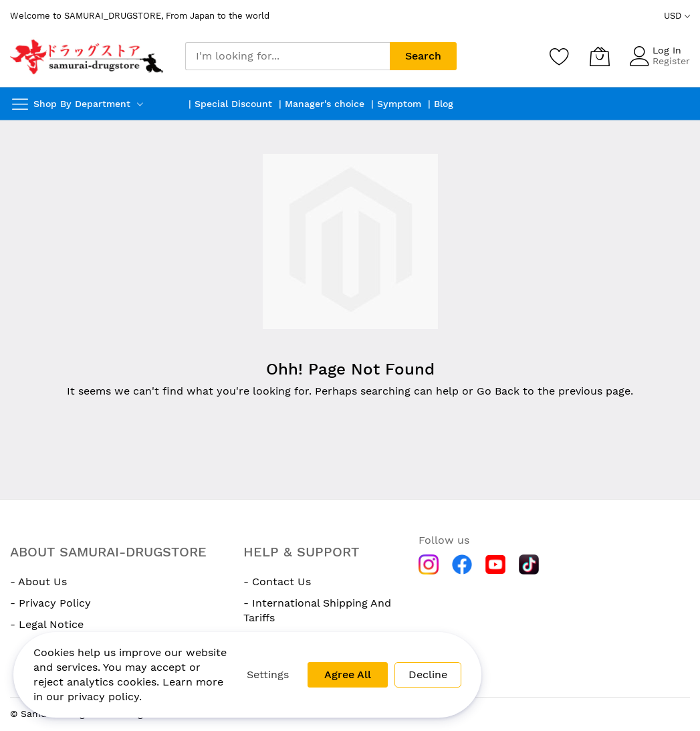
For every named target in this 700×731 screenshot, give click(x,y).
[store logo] (88, 56)
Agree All (348, 674)
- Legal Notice (47, 624)
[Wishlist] (560, 56)
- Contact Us (277, 582)
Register (671, 61)
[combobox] (287, 56)
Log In (667, 50)
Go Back (498, 391)
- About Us (38, 582)
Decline (428, 674)
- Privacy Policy (50, 603)
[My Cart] (600, 56)
